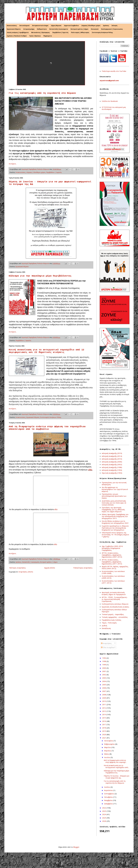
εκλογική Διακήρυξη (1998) (112, 467)
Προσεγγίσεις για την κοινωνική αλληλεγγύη (114, 483)
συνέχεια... (13, 164)
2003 (104, 678)
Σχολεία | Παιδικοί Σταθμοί (17, 36)
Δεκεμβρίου (109, 804)
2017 (104, 724)
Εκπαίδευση (106, 628)
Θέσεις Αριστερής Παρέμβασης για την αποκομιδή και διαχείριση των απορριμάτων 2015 (115, 516)
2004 (104, 681)
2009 (104, 698)
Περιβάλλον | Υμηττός (60, 32)
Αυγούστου (109, 790)
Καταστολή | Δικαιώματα (59, 29)
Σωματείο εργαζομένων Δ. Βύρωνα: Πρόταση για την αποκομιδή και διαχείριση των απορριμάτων (115, 528)
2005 (104, 685)
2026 (104, 821)
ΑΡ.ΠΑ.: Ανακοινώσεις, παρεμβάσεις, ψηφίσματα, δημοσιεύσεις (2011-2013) (112, 562)
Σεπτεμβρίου (109, 794)
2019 (104, 731)
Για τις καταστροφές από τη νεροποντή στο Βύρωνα (42, 93)
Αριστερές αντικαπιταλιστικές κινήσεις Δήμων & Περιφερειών (114, 593)
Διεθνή (104, 626)
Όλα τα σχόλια (108, 647)
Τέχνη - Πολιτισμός (109, 623)
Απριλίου (108, 751)
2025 (104, 818)
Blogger (76, 847)
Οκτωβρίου (109, 797)
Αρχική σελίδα (50, 568)
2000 (104, 668)
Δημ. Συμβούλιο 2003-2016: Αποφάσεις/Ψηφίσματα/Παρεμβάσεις (112, 548)
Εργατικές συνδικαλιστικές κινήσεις (115, 607)
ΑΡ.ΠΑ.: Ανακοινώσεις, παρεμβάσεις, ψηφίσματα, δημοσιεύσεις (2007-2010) (112, 555)
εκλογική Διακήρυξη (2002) (112, 464)
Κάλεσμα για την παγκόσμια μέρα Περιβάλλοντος (40, 276)
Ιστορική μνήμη (29, 29)
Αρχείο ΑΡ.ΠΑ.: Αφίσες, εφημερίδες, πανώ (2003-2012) (115, 567)
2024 (104, 814)
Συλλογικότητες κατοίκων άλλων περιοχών (114, 611)
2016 (104, 721)
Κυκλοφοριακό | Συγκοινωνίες (112, 29)
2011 (104, 704)
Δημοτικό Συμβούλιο (71, 26)
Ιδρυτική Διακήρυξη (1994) (112, 473)
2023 (104, 811)
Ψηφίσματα (48, 36)
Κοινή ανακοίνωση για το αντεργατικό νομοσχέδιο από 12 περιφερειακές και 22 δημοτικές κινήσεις (46, 351)
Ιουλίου (107, 787)
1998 (104, 661)
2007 (104, 691)
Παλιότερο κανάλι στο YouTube (114, 71)
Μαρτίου (108, 747)
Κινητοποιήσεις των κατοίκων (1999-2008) (113, 572)
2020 (104, 734)
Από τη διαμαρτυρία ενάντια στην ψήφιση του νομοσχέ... (115, 761)
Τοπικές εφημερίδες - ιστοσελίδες (115, 617)
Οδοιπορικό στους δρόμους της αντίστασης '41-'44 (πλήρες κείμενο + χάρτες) (115, 535)
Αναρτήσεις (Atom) (26, 572)
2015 (104, 718)
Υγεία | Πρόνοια (35, 36)
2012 (104, 708)
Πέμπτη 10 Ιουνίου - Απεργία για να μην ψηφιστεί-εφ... (116, 777)
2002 (104, 675)
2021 (104, 738)
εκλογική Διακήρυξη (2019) (112, 453)
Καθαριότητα (42, 29)
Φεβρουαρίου (110, 744)
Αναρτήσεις (106, 643)
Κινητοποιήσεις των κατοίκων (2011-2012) (113, 582)
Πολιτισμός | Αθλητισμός (80, 32)
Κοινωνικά (95, 29)
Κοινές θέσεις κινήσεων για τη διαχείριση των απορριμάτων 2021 (115, 522)
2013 (104, 711)
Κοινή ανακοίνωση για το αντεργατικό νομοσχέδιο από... (116, 766)
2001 (104, 671)
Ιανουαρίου (109, 741)
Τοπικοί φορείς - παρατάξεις (113, 614)
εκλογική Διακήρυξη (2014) (112, 456)
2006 (104, 688)
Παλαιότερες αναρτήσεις (83, 568)
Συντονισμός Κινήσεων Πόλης (102, 32)
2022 (104, 808)
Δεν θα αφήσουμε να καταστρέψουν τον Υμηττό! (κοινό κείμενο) (115, 489)
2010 (104, 701)
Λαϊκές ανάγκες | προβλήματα (18, 32)
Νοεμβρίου (109, 800)
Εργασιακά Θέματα (14, 29)
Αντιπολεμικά (24, 26)
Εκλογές (115, 26)
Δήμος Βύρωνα (56, 26)
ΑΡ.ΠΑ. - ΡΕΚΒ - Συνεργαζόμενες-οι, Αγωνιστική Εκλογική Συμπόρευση (115, 599)
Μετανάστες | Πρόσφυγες (41, 32)
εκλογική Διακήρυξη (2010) (112, 459)
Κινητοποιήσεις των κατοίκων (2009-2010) (113, 577)
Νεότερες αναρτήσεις (18, 568)
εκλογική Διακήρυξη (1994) (112, 470)
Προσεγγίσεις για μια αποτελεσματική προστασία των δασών (114, 496)
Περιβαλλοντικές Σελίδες (111, 620)
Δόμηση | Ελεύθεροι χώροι (91, 26)
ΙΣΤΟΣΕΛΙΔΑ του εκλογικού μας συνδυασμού (114, 108)
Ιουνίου (107, 757)
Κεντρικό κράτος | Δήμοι (79, 29)
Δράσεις (106, 26)
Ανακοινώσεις (12, 26)
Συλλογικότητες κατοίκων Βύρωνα (115, 604)
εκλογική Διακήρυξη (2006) (112, 462)
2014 (104, 714)
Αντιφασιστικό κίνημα (40, 26)
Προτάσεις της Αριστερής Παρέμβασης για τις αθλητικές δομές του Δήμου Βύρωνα (113, 510)
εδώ (90, 470)
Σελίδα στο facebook (110, 101)
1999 (104, 665)
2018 (104, 728)
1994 (104, 658)
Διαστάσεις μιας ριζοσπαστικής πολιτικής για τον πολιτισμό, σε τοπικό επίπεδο (114, 503)
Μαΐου (107, 754)
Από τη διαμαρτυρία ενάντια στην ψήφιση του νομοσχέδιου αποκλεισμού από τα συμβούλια (47, 428)
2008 (104, 695)
